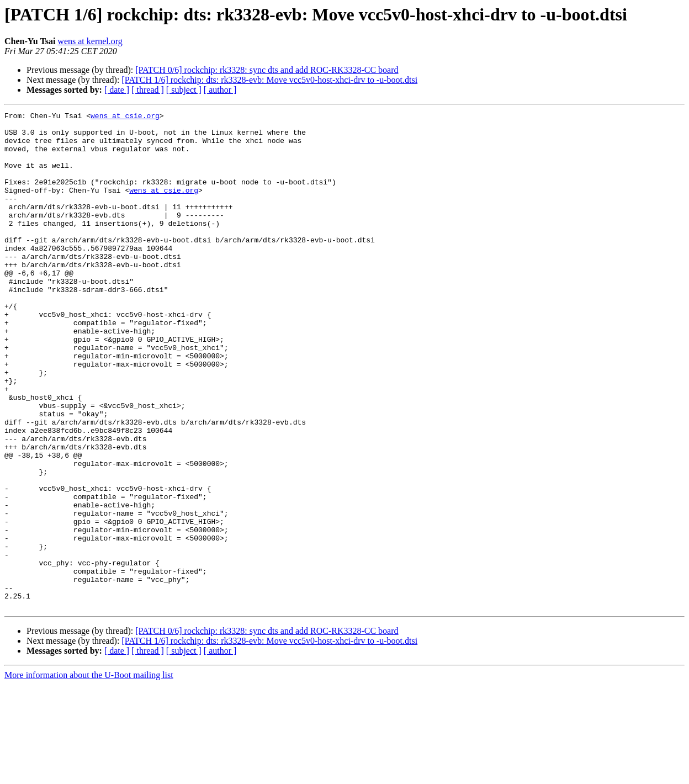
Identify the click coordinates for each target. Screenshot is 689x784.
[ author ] (220, 90)
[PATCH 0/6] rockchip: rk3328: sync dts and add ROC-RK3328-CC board (267, 70)
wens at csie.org (125, 117)
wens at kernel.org (90, 41)
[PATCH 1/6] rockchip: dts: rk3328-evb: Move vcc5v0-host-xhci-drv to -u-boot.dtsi (269, 80)
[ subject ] (184, 90)
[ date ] (117, 90)
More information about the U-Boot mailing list (89, 774)
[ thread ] (148, 90)
